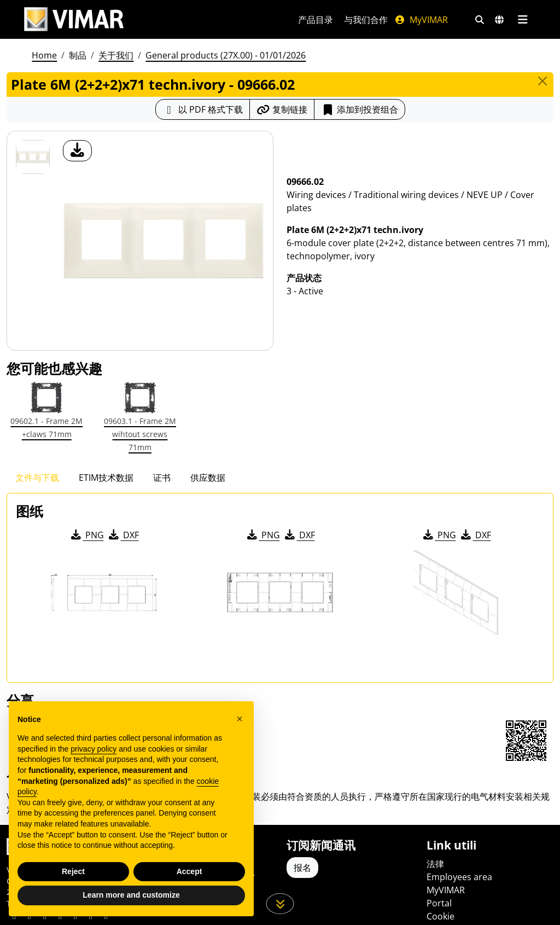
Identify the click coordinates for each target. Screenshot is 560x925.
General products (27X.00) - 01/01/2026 (226, 55)
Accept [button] (189, 871)
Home (44, 55)
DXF (123, 535)
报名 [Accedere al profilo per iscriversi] (302, 868)
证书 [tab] (162, 478)
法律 (435, 864)
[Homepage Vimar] (148, 19)
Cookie (441, 916)
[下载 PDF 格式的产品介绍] (203, 109)
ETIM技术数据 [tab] (106, 478)
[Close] (542, 81)
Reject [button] (73, 871)
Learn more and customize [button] (131, 895)
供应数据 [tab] (208, 478)
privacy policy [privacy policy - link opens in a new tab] (94, 749)
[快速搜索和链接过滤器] (480, 20)
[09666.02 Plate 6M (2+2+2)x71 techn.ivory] (33, 157)
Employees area (459, 877)
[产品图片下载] (77, 151)
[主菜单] (523, 20)
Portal (439, 903)
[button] (240, 719)
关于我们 (116, 55)
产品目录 (316, 20)
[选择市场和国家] (499, 20)
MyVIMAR (421, 20)
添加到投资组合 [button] (360, 109)
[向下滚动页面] (280, 904)
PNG (87, 535)
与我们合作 (366, 20)
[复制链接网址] (282, 109)
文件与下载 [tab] (37, 478)
